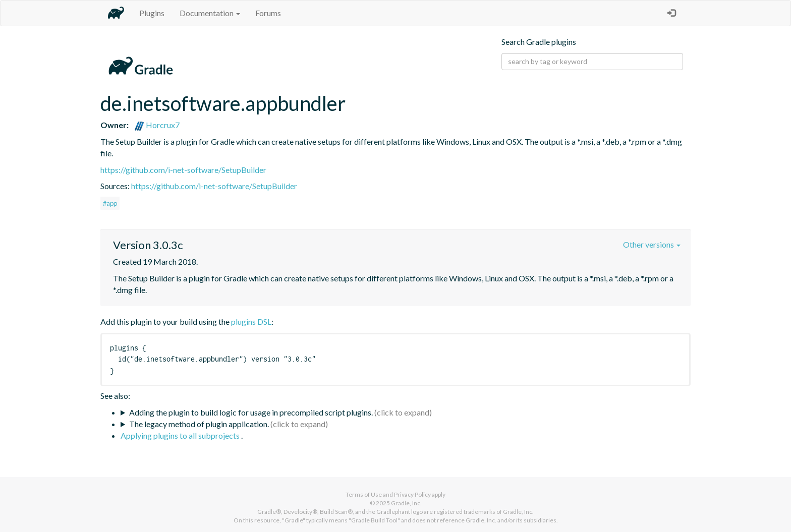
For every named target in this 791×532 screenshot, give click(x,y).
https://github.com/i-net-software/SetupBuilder (183, 170)
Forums (268, 13)
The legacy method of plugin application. (199, 424)
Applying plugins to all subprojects (181, 435)
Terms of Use (364, 494)
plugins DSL (251, 321)
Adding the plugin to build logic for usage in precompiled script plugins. (251, 412)
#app (110, 203)
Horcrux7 (157, 125)
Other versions (652, 244)
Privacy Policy (412, 494)
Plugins (152, 13)
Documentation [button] (210, 13)
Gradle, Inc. (406, 503)
